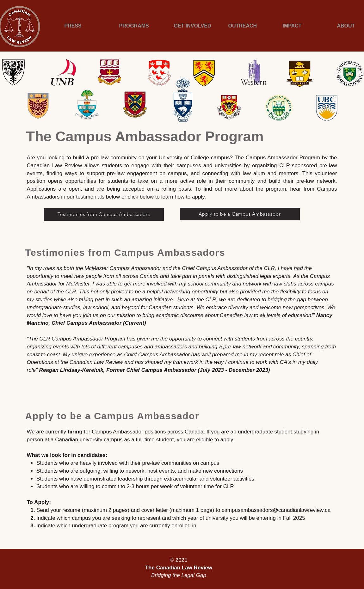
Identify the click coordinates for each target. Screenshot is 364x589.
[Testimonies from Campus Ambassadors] (104, 214)
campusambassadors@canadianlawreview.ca (276, 510)
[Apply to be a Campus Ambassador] (240, 214)
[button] (84, 26)
